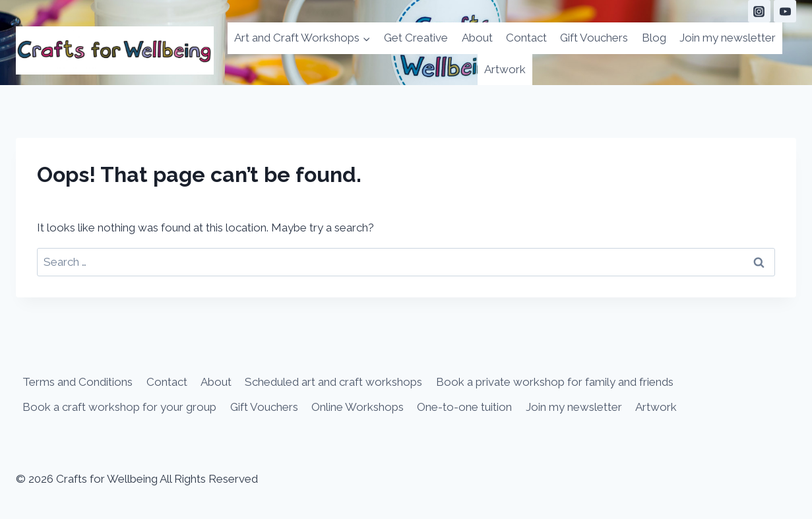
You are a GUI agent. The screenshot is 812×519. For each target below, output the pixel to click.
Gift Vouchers (594, 38)
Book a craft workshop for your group (119, 407)
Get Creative (416, 38)
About (477, 38)
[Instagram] (759, 11)
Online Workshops (358, 407)
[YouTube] (785, 11)
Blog (654, 38)
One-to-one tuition (464, 407)
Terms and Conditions (78, 382)
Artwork (505, 69)
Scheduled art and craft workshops (333, 382)
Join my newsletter (728, 38)
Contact (526, 38)
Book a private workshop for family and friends (555, 382)
